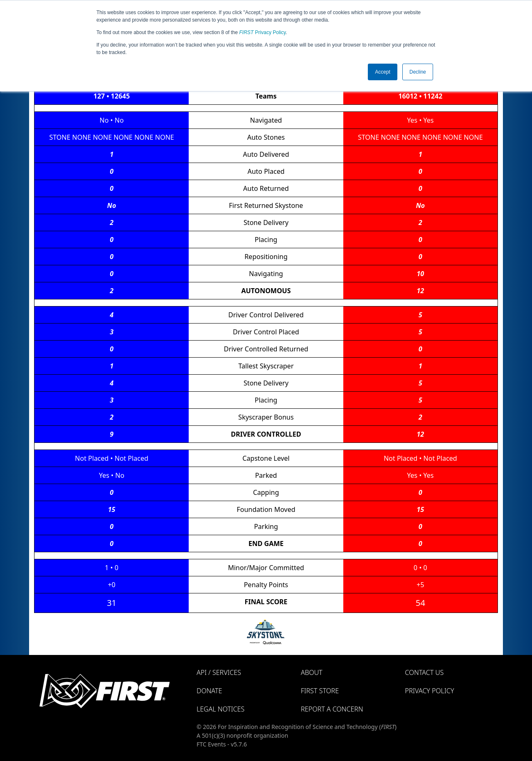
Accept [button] (383, 72)
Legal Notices (220, 709)
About (312, 672)
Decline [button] (418, 72)
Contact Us (424, 672)
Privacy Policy (263, 32)
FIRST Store (320, 691)
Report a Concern (332, 709)
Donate (209, 691)
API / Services (219, 672)
